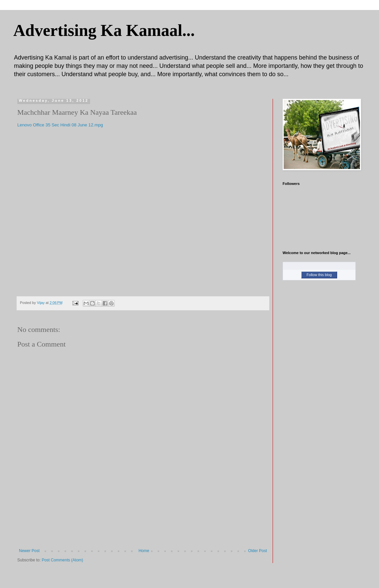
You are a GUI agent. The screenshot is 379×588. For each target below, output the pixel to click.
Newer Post (29, 551)
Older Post (257, 551)
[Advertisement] (143, 519)
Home (144, 551)
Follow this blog (319, 275)
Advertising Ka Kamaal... (104, 30)
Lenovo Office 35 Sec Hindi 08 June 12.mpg (60, 125)
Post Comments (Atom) (62, 560)
